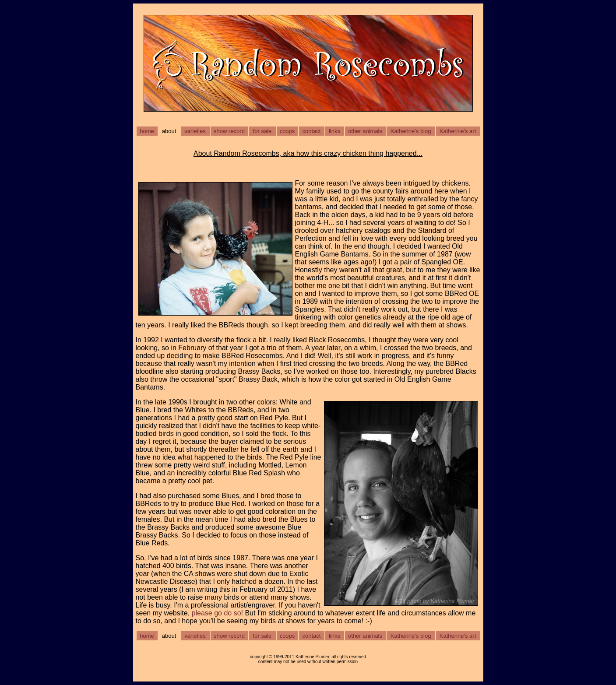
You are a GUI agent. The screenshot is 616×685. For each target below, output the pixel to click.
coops (287, 131)
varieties (195, 131)
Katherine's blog (411, 131)
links (334, 131)
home (147, 131)
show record (229, 131)
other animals (365, 131)
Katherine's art (458, 131)
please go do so (216, 613)
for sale (262, 131)
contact (312, 131)
